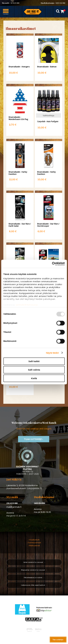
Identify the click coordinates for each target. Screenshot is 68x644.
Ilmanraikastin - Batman (47, 67)
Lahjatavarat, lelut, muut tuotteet (33, 585)
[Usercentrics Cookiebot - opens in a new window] (52, 264)
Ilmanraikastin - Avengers (19, 67)
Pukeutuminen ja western (33, 577)
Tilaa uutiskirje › (58, 640)
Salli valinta (34, 370)
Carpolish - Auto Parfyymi (48, 121)
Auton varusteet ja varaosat (33, 562)
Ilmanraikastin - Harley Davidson (18, 173)
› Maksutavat (34, 545)
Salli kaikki (34, 361)
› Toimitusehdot (34, 543)
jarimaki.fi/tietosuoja (27, 305)
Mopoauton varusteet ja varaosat (33, 570)
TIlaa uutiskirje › (34, 439)
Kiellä (34, 378)
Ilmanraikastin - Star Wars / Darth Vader (20, 225)
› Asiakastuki (34, 540)
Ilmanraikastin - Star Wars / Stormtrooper (48, 225)
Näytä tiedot (52, 353)
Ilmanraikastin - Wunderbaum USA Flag (18, 118)
